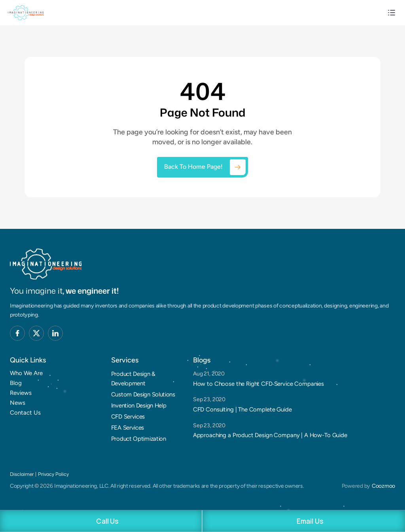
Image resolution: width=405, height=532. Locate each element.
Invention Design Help (139, 406)
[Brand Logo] (46, 264)
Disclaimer (22, 474)
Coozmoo (383, 486)
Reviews (21, 393)
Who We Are (26, 373)
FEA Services (128, 428)
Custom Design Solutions (143, 394)
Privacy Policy (53, 474)
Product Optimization (139, 439)
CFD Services (128, 417)
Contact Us (25, 413)
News (18, 403)
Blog (16, 383)
